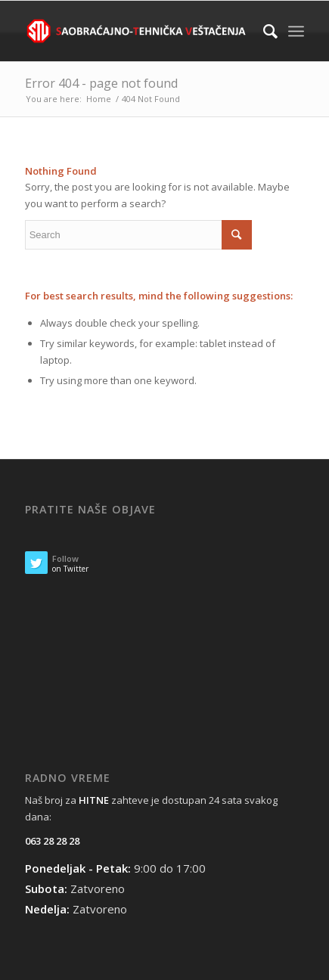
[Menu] (296, 31)
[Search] (263, 31)
